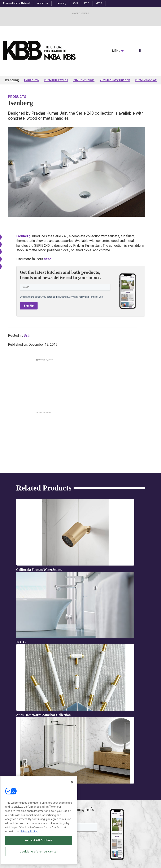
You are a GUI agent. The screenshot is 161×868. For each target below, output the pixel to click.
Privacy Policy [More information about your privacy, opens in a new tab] (29, 831)
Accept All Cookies (39, 840)
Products (17, 97)
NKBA (99, 3)
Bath (27, 335)
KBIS (75, 3)
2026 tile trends (84, 80)
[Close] (72, 782)
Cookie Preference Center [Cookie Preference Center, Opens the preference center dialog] (39, 852)
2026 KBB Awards (56, 80)
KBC (87, 3)
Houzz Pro (31, 80)
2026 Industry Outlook (115, 80)
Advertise (43, 3)
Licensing (60, 3)
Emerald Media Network (17, 3)
